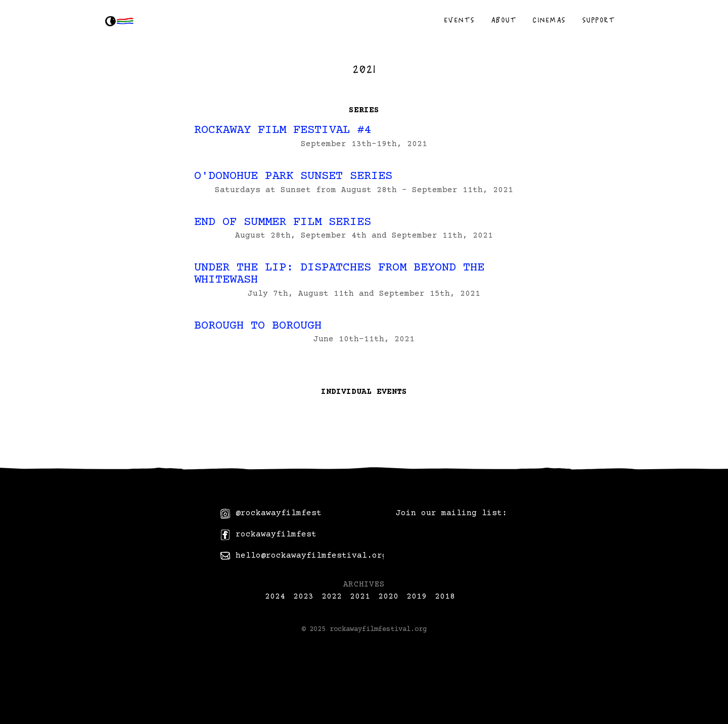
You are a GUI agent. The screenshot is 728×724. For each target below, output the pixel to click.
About (504, 20)
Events (459, 20)
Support (599, 20)
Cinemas (549, 20)
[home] (121, 21)
